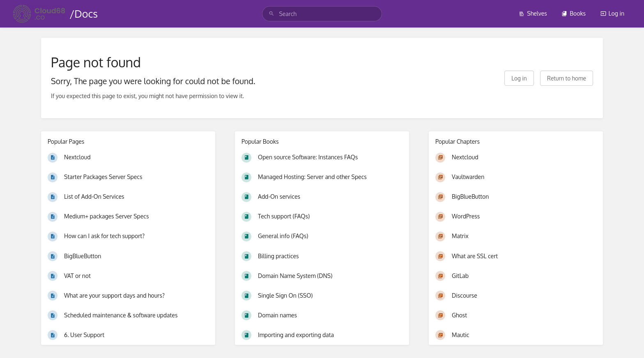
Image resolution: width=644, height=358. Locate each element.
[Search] (271, 14)
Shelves (533, 13)
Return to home (567, 78)
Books (574, 13)
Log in (612, 13)
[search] (322, 14)
